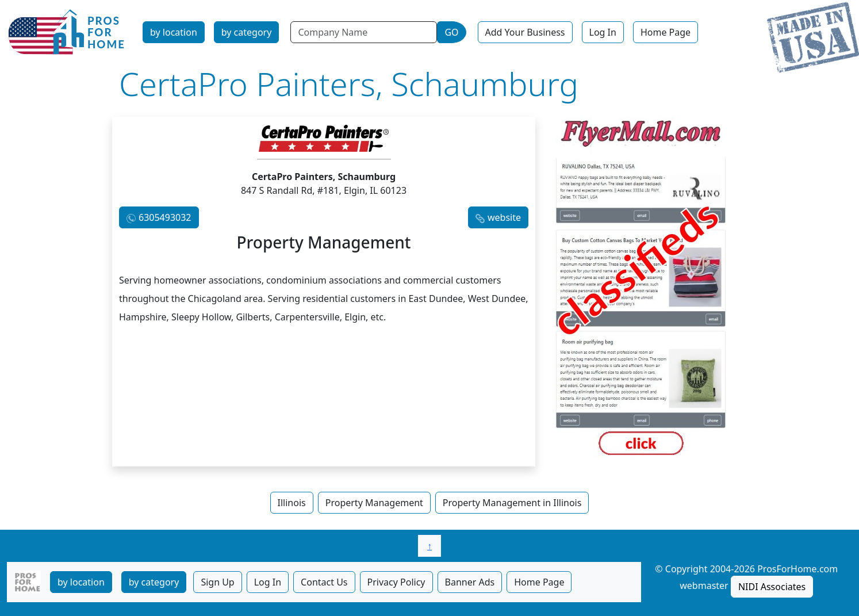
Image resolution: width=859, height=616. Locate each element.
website (504, 217)
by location (174, 32)
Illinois (292, 503)
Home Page (666, 32)
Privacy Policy (396, 582)
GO (451, 32)
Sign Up (217, 582)
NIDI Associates (772, 587)
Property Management (374, 503)
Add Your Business (525, 32)
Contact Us (324, 582)
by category (247, 32)
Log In (603, 32)
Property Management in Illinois (512, 503)
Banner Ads (470, 582)
